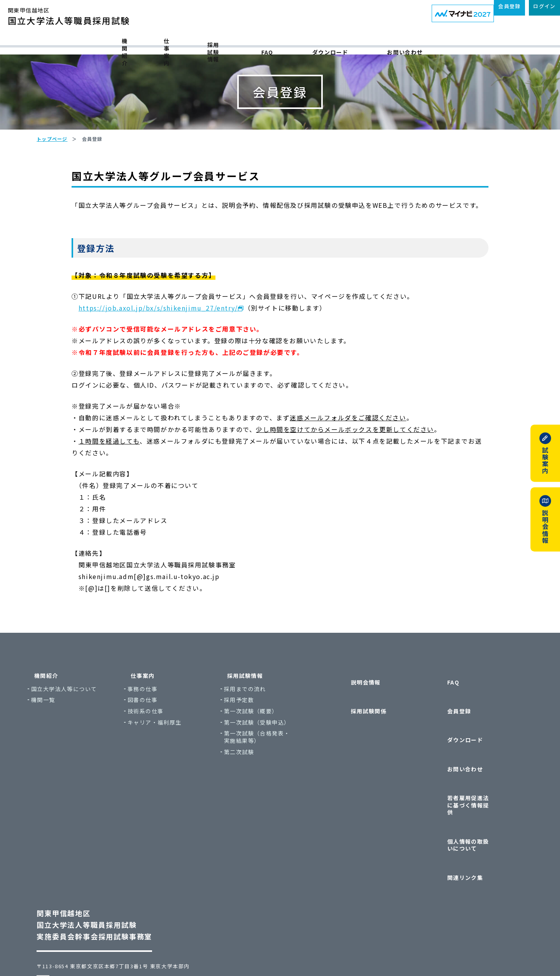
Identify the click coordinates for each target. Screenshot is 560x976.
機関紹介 (106, 44)
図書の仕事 (166, 754)
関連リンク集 (454, 826)
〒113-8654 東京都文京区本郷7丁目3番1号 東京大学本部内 (127, 908)
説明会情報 (355, 729)
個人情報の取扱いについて (472, 811)
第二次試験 (262, 805)
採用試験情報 (241, 44)
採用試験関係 (358, 744)
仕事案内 (170, 44)
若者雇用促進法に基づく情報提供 (472, 793)
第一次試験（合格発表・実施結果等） (280, 791)
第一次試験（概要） (274, 764)
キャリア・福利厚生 (178, 776)
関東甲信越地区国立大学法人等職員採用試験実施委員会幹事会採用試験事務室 (108, 866)
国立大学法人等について (87, 742)
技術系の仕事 (169, 764)
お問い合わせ (448, 44)
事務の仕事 (166, 742)
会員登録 (448, 744)
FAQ (306, 44)
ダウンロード (370, 44)
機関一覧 (66, 754)
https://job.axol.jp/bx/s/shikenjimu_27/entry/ (172, 361)
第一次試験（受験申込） (280, 776)
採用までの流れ (268, 742)
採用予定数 (262, 754)
